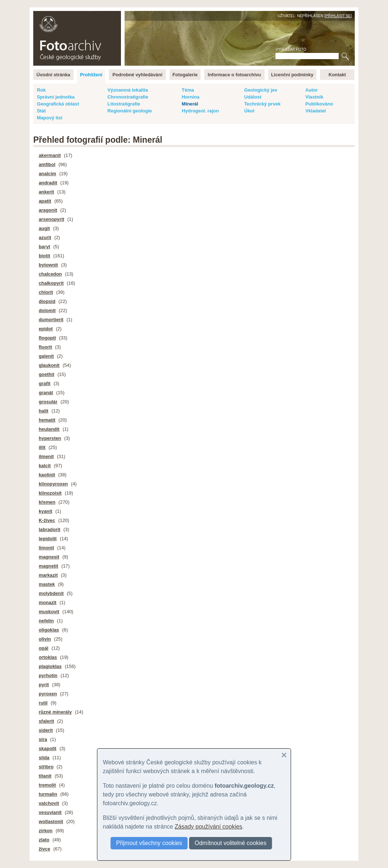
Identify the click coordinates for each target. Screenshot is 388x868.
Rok (41, 90)
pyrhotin (48, 675)
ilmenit (46, 456)
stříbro (46, 767)
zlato (44, 840)
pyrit (44, 685)
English (112, 15)
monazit (47, 602)
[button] (284, 755)
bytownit (48, 265)
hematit (47, 420)
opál (43, 648)
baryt (44, 247)
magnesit (49, 557)
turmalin (48, 794)
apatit (45, 201)
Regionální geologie (130, 111)
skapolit (47, 748)
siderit (46, 730)
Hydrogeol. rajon (200, 111)
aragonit (48, 210)
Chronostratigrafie (128, 97)
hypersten (50, 438)
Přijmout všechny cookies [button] (149, 843)
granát (46, 393)
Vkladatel (316, 111)
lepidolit (48, 539)
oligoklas (49, 630)
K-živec (47, 520)
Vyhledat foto (291, 49)
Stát (41, 111)
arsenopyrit (52, 219)
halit (43, 411)
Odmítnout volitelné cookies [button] (231, 843)
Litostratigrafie (124, 104)
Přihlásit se (338, 16)
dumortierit (51, 320)
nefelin (46, 621)
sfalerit (46, 721)
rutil (43, 703)
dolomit (47, 310)
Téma (188, 90)
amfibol (47, 164)
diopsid (47, 301)
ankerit (46, 192)
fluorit (45, 347)
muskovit (49, 612)
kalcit (45, 466)
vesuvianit (50, 812)
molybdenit (51, 593)
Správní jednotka (56, 97)
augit (44, 228)
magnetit (48, 566)
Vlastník (314, 97)
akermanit (50, 155)
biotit (44, 256)
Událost (253, 97)
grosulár (48, 402)
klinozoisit (50, 493)
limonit (46, 548)
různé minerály (55, 712)
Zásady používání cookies (208, 827)
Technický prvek (262, 104)
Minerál (190, 104)
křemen (47, 502)
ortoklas (48, 657)
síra (43, 739)
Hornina (190, 97)
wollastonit (51, 821)
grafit (45, 383)
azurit (45, 237)
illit (42, 447)
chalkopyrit (51, 283)
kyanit (45, 511)
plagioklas (50, 666)
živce (44, 849)
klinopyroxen (53, 484)
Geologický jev (260, 90)
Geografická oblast (58, 104)
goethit (47, 374)
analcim (47, 174)
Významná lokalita (128, 90)
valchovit (49, 803)
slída (44, 758)
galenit (46, 356)
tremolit (47, 785)
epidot (46, 329)
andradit (48, 183)
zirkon (46, 831)
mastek (47, 584)
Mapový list (50, 118)
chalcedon (50, 274)
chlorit (46, 292)
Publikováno (319, 104)
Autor (312, 90)
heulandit (49, 429)
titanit (45, 776)
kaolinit (47, 475)
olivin (45, 639)
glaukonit (49, 365)
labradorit (50, 529)
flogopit (47, 338)
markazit (48, 575)
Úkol (249, 111)
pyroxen (48, 694)
